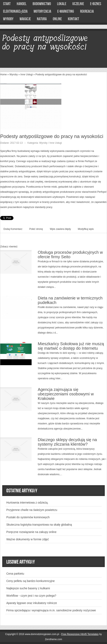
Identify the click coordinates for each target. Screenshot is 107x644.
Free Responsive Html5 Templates (80, 634)
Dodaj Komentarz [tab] (13, 229)
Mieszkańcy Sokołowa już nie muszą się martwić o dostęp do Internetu (71, 346)
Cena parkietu (15, 574)
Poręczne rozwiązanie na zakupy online (31, 532)
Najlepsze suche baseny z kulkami (28, 588)
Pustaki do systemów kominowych (28, 517)
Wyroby (14, 75)
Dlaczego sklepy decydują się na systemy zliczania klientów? (67, 442)
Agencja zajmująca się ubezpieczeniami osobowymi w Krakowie (66, 394)
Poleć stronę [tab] (36, 229)
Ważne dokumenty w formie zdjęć (28, 539)
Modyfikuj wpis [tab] (86, 229)
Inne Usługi (26, 75)
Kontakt (73, 19)
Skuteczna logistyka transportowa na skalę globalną (39, 525)
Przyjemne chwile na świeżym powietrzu (32, 510)
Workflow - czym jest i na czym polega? (31, 596)
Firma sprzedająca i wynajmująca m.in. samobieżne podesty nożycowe (51, 610)
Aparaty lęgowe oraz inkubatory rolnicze (32, 603)
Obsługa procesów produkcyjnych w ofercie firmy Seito (70, 255)
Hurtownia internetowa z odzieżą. (27, 503)
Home (3, 75)
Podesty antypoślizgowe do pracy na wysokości (61, 75)
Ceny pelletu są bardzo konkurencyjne (30, 581)
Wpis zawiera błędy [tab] (60, 229)
